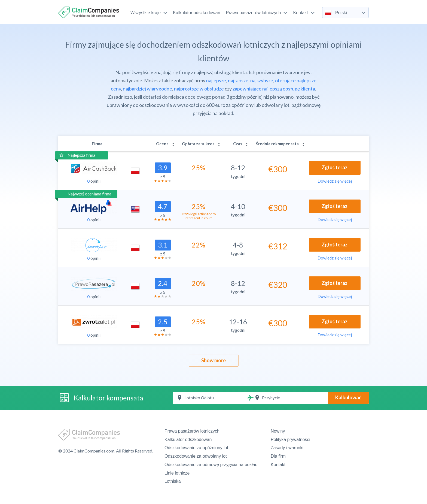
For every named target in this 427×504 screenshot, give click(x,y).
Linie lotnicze (177, 473)
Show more (213, 360)
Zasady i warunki (287, 448)
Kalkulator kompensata (109, 398)
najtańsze (238, 80)
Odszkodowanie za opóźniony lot (196, 448)
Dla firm (278, 456)
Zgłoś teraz (335, 167)
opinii (94, 181)
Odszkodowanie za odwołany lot (196, 456)
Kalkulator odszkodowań (196, 13)
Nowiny (278, 431)
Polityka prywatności (290, 440)
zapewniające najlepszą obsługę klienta (274, 89)
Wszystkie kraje (149, 13)
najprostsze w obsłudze (199, 89)
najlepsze (216, 80)
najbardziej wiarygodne (147, 89)
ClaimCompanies (89, 12)
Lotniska (173, 481)
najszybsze (262, 80)
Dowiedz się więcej (335, 181)
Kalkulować (348, 397)
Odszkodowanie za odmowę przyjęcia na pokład (211, 465)
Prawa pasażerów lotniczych (257, 13)
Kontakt (304, 13)
